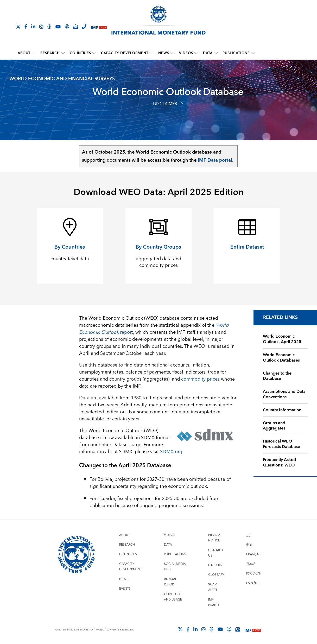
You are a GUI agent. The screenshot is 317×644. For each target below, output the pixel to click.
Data (208, 53)
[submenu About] (34, 53)
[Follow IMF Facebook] (26, 27)
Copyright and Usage (173, 597)
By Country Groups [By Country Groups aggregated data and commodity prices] (158, 247)
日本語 (251, 564)
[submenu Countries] (94, 53)
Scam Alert (213, 587)
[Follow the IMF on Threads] (49, 27)
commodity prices (200, 379)
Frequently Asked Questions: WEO (279, 462)
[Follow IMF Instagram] (41, 27)
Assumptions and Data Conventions (284, 394)
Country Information (282, 410)
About (24, 53)
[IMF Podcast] (67, 27)
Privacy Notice (214, 538)
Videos (186, 53)
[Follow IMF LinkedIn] (33, 27)
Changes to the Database (277, 376)
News (164, 53)
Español (253, 583)
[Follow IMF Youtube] (58, 27)
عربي (249, 535)
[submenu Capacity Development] (151, 53)
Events (125, 589)
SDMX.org (171, 452)
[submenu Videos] (196, 53)
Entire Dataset (247, 247)
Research (50, 53)
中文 (249, 545)
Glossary (216, 575)
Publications (236, 53)
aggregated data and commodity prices (158, 262)
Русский (254, 574)
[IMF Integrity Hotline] (84, 27)
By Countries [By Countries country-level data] (70, 247)
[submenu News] (172, 53)
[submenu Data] (216, 53)
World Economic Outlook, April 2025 (282, 339)
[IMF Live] (99, 27)
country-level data (70, 259)
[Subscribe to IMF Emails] (75, 27)
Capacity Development (125, 53)
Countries (80, 53)
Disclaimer (168, 104)
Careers (215, 565)
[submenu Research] (63, 53)
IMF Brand (214, 602)
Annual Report (170, 582)
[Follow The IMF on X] (18, 27)
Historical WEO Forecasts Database (281, 444)
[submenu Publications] (253, 53)
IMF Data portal (215, 160)
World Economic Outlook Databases (281, 358)
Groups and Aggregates (274, 425)
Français (254, 554)
